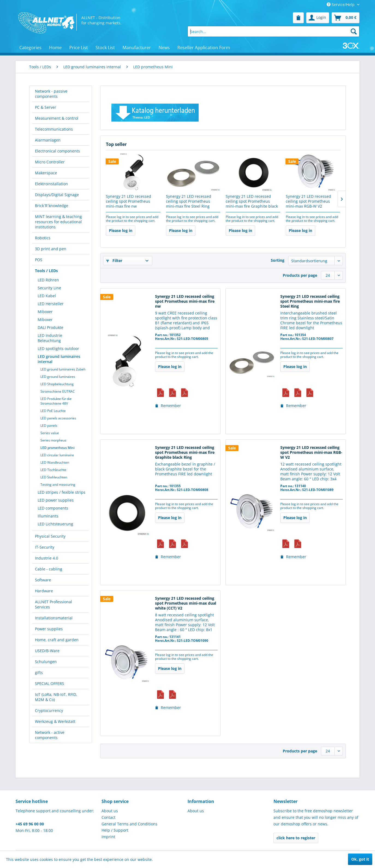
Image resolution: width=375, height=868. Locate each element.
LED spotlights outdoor (58, 348)
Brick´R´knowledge (52, 206)
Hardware (44, 591)
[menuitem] (298, 18)
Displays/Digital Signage (57, 195)
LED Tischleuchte (53, 470)
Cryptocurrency (49, 710)
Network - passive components (51, 94)
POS (39, 260)
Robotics (43, 238)
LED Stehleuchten (54, 477)
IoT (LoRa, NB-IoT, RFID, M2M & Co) (56, 697)
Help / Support (115, 830)
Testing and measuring (58, 485)
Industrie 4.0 (47, 558)
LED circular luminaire (57, 455)
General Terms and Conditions (130, 824)
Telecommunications (54, 129)
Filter (114, 261)
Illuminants (48, 516)
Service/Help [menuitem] (341, 5)
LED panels (49, 426)
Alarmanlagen (48, 140)
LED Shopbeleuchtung (57, 384)
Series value (50, 433)
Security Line (49, 288)
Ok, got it (360, 859)
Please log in (121, 230)
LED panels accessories (58, 418)
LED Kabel (47, 296)
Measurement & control (57, 118)
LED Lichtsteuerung (55, 524)
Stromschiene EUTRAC (58, 391)
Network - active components (50, 735)
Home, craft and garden (57, 640)
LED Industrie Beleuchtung (50, 338)
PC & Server (46, 107)
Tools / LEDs (46, 271)
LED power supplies (56, 500)
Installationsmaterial (54, 618)
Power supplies (49, 629)
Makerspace (46, 173)
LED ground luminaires (58, 377)
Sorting (278, 260)
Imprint (108, 837)
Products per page (300, 275)
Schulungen (46, 662)
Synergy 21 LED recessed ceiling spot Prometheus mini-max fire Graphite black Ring (252, 202)
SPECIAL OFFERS (50, 683)
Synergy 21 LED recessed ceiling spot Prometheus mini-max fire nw (129, 201)
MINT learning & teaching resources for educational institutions (58, 222)
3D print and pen (51, 249)
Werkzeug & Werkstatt (55, 721)
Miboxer (45, 312)
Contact (108, 817)
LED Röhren (48, 280)
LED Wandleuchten (55, 462)
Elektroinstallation (51, 184)
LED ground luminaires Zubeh (63, 369)
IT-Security (45, 547)
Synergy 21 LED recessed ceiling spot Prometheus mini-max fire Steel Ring (189, 201)
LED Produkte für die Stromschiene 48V (56, 401)
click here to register (296, 838)
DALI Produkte (50, 327)
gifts (39, 673)
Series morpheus (53, 440)
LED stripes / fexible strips (62, 492)
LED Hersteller (51, 304)
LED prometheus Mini (57, 448)
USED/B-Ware (47, 651)
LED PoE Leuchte (53, 411)
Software (43, 580)
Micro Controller (50, 162)
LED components (53, 508)
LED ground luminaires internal (59, 359)
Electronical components (57, 151)
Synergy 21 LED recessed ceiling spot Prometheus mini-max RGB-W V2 (308, 201)
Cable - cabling (49, 569)
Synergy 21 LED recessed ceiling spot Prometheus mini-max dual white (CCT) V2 (186, 603)
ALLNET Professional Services (53, 604)
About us (110, 811)
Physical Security (50, 536)
